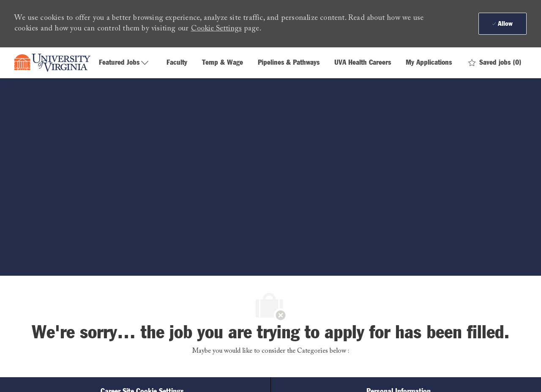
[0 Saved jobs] (495, 63)
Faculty (177, 63)
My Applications (429, 63)
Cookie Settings (216, 29)
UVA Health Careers (363, 63)
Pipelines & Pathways (289, 63)
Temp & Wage (223, 63)
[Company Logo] (52, 63)
